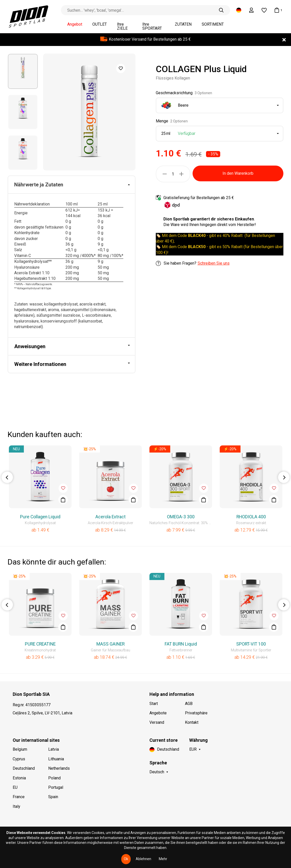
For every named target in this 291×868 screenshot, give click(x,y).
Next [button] (284, 477)
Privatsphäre (196, 713)
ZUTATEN (183, 24)
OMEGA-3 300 (181, 517)
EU (15, 787)
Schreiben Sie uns (214, 263)
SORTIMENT (213, 24)
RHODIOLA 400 (251, 517)
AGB (189, 704)
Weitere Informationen (40, 364)
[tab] (72, 185)
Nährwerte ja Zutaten (39, 185)
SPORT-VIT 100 (251, 644)
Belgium (20, 749)
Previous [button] (7, 477)
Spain (53, 797)
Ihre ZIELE (122, 26)
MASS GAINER (110, 644)
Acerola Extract (110, 517)
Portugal (56, 787)
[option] (23, 71)
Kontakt (192, 722)
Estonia (19, 778)
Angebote (158, 713)
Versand (157, 722)
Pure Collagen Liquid (40, 517)
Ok (126, 859)
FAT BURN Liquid (181, 644)
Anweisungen (30, 346)
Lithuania (56, 759)
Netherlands (59, 768)
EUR (193, 749)
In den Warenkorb (238, 173)
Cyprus (19, 759)
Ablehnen (143, 859)
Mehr (163, 859)
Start (154, 704)
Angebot (75, 24)
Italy (16, 806)
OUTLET (100, 24)
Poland (54, 778)
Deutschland (24, 768)
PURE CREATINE (40, 644)
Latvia (54, 749)
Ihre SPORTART (152, 26)
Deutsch (157, 772)
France (19, 797)
